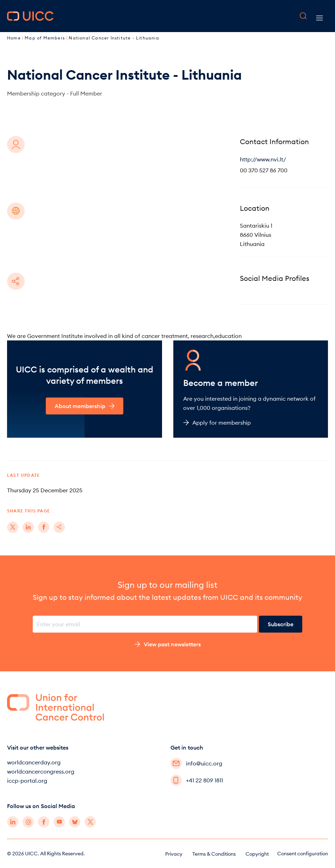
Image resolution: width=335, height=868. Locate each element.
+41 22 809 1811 (197, 780)
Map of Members (45, 38)
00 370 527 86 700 (264, 170)
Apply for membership (217, 423)
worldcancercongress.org (41, 771)
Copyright (257, 854)
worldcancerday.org (34, 762)
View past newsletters (168, 644)
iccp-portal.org (27, 781)
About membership (85, 406)
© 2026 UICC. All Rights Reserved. (46, 854)
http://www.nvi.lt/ (263, 159)
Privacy (174, 854)
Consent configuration (303, 854)
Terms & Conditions (214, 854)
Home (15, 38)
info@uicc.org (196, 763)
